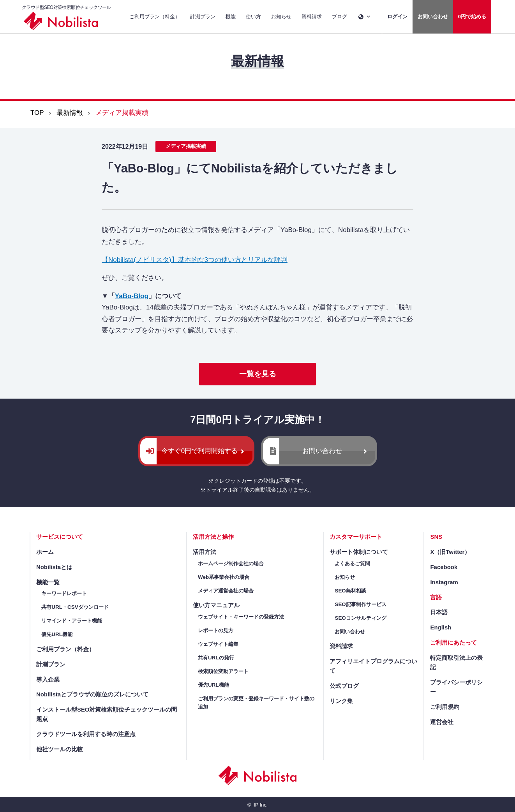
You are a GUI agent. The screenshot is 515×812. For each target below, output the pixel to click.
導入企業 (48, 679)
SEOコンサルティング (360, 618)
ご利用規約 (445, 707)
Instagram (444, 582)
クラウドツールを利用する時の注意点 (86, 734)
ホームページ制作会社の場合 (231, 563)
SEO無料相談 (350, 591)
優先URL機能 (57, 634)
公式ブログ (344, 686)
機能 (231, 17)
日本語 (439, 612)
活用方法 (205, 552)
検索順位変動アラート (223, 671)
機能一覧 (48, 582)
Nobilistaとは (54, 567)
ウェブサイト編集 (218, 644)
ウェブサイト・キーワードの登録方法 (241, 617)
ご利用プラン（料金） (155, 17)
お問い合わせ (433, 17)
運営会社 (442, 722)
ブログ (340, 17)
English (441, 627)
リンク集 (341, 701)
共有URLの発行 (216, 658)
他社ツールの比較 (60, 749)
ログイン (397, 17)
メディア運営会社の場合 (226, 591)
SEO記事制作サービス (360, 604)
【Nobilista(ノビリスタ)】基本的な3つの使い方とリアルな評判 (195, 260)
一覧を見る (258, 374)
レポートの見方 (216, 630)
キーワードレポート (64, 593)
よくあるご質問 (352, 563)
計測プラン (203, 17)
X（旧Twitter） (450, 552)
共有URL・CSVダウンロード (75, 607)
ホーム (45, 552)
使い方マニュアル (216, 605)
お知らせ (281, 17)
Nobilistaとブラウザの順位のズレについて (92, 694)
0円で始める (472, 17)
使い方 (253, 17)
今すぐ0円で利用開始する (199, 451)
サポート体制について (359, 552)
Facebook (444, 567)
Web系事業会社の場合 (224, 577)
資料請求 (312, 17)
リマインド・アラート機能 (72, 621)
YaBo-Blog (132, 296)
